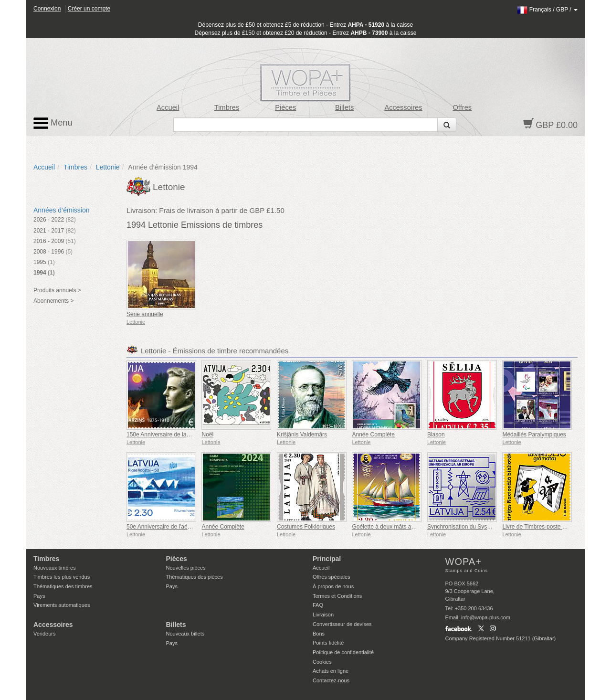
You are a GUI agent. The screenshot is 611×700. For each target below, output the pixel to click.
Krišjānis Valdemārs (302, 435)
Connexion (47, 9)
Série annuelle (145, 314)
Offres (462, 107)
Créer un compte (89, 9)
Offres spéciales (332, 577)
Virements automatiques (62, 605)
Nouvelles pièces (186, 568)
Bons (319, 634)
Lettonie (108, 167)
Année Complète (373, 435)
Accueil (168, 107)
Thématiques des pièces (195, 577)
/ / (547, 10)
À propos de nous (333, 586)
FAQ (318, 605)
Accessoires (403, 107)
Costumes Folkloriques (306, 527)
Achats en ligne (331, 671)
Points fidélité (328, 643)
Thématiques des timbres (63, 586)
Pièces (285, 107)
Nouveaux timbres (55, 568)
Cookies (322, 662)
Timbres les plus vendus (62, 577)
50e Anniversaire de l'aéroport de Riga (175, 527)
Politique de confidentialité (343, 652)
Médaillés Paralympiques (534, 435)
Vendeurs (44, 634)
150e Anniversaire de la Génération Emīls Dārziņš (190, 435)
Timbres (227, 107)
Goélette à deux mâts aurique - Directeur (404, 527)
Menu (53, 123)
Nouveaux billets (185, 634)
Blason (436, 435)
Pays (39, 596)
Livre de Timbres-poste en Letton (544, 527)
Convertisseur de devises (342, 624)
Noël (207, 435)
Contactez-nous (331, 680)
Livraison (323, 615)
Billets (344, 107)
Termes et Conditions (337, 596)
